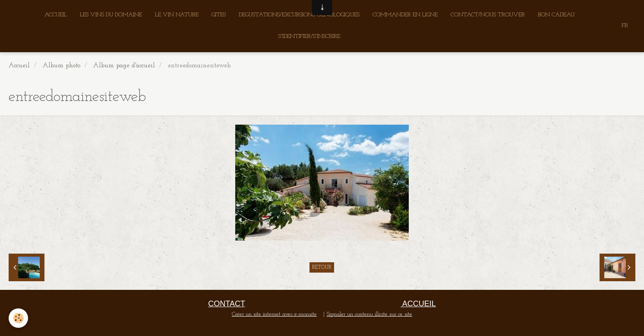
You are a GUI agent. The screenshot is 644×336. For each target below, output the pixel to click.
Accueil (19, 66)
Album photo (62, 66)
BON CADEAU (556, 15)
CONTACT (226, 304)
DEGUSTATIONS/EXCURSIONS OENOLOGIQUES (299, 15)
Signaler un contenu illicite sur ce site (369, 314)
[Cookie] (18, 318)
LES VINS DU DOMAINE (111, 15)
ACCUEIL (56, 15)
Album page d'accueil (124, 66)
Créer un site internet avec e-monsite (274, 314)
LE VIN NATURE (177, 15)
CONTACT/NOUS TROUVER (488, 15)
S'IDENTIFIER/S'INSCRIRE (309, 36)
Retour (322, 267)
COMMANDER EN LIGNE (405, 15)
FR (625, 26)
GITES (219, 15)
